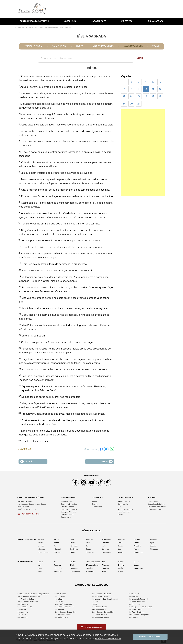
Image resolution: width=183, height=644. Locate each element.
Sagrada (155, 21)
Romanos (57, 565)
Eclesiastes (106, 540)
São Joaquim (22, 617)
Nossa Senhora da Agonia (139, 615)
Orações (95, 504)
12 (160, 89)
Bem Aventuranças (99, 609)
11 (153, 89)
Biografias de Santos (69, 509)
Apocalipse (138, 568)
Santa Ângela (23, 612)
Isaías (104, 546)
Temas (156, 46)
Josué (56, 540)
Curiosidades (97, 507)
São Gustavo (134, 596)
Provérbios (90, 552)
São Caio (95, 602)
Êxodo (40, 543)
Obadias (137, 540)
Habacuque (139, 552)
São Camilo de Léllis (99, 615)
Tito (104, 562)
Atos (56, 562)
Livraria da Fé (69, 498)
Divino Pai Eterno (135, 609)
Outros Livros (66, 517)
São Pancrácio (23, 604)
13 (124, 96)
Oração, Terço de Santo (27, 509)
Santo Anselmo (135, 594)
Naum (136, 549)
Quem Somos (153, 501)
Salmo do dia (59, 46)
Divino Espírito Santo (100, 596)
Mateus (41, 562)
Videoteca (98, 498)
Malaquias (154, 549)
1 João (120, 568)
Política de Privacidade (157, 507)
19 (124, 104)
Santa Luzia (59, 599)
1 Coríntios (58, 568)
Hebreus (105, 568)
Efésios (73, 565)
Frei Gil (94, 604)
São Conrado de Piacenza (64, 607)
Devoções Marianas (68, 512)
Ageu (152, 543)
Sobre (153, 498)
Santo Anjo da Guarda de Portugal (105, 599)
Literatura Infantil (67, 514)
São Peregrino (134, 604)
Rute (56, 546)
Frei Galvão (22, 615)
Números (41, 549)
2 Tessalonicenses (93, 565)
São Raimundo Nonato (100, 617)
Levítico (41, 546)
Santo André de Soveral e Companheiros (33, 594)
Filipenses (74, 568)
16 (146, 96)
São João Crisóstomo (137, 602)
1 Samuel (57, 549)
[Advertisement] (111, 9)
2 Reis (72, 543)
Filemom (105, 565)
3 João (137, 562)
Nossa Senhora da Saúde (101, 594)
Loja (70, 21)
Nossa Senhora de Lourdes (65, 612)
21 (139, 104)
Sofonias (153, 540)
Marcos (41, 565)
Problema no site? (155, 509)
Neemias (89, 540)
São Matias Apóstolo (25, 607)
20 (131, 104)
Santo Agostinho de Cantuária (140, 607)
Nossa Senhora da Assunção (29, 596)
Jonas (136, 543)
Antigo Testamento (103, 46)
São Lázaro (59, 602)
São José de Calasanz (63, 615)
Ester (88, 543)
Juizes (56, 543)
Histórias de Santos (25, 501)
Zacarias (153, 546)
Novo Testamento (51, 27)
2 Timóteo (90, 571)
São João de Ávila (61, 617)
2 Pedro (121, 565)
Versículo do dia (33, 46)
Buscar (140, 58)
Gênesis (41, 540)
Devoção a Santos (24, 507)
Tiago (104, 571)
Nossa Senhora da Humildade (103, 612)
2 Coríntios (58, 571)
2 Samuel (57, 552)
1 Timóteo (90, 568)
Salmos (89, 549)
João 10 (68, 27)
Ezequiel (121, 540)
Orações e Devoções (69, 504)
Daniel (121, 543)
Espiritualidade (67, 501)
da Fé (99, 21)
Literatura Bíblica (67, 507)
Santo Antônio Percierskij (138, 599)
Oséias (121, 546)
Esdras (72, 552)
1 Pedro (121, 562)
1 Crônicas (74, 546)
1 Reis (72, 540)
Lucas (40, 568)
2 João (121, 571)
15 (139, 96)
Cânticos (105, 543)
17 (153, 96)
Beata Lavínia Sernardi (63, 604)
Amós (120, 552)
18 (160, 96)
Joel (120, 549)
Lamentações (107, 552)
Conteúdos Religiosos (157, 504)
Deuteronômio (43, 552)
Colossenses (75, 571)
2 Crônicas (74, 549)
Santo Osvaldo (60, 594)
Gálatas (73, 562)
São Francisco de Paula (26, 599)
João (61, 27)
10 (146, 89)
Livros (41, 27)
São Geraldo (133, 617)
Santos (95, 501)
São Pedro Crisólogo (137, 612)
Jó (87, 546)
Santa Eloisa (59, 609)
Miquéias (138, 546)
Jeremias (106, 549)
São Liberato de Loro (100, 607)
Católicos (34, 21)
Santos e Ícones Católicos (31, 498)
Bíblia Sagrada (32, 27)
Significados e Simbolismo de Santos (32, 504)
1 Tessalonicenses (93, 562)
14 (131, 96)
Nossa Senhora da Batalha (28, 602)
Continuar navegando (150, 637)
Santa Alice (22, 609)
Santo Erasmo (60, 596)
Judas (136, 565)
